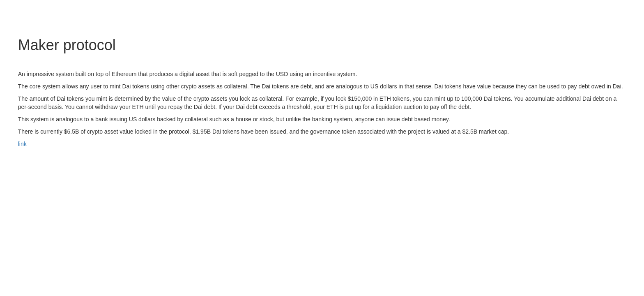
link (22, 144)
